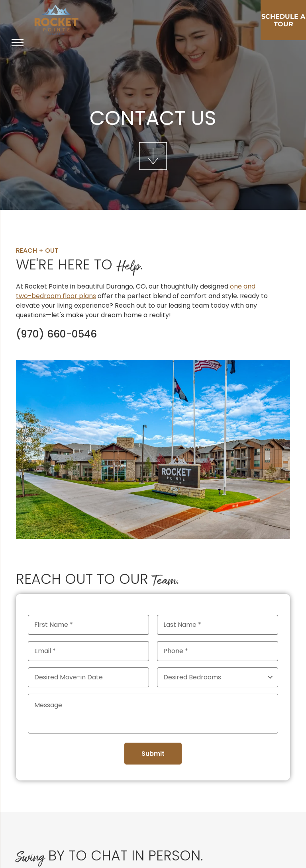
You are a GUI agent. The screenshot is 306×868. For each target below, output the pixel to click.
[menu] (18, 43)
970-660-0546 (53, 334)
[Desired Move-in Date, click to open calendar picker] (88, 677)
